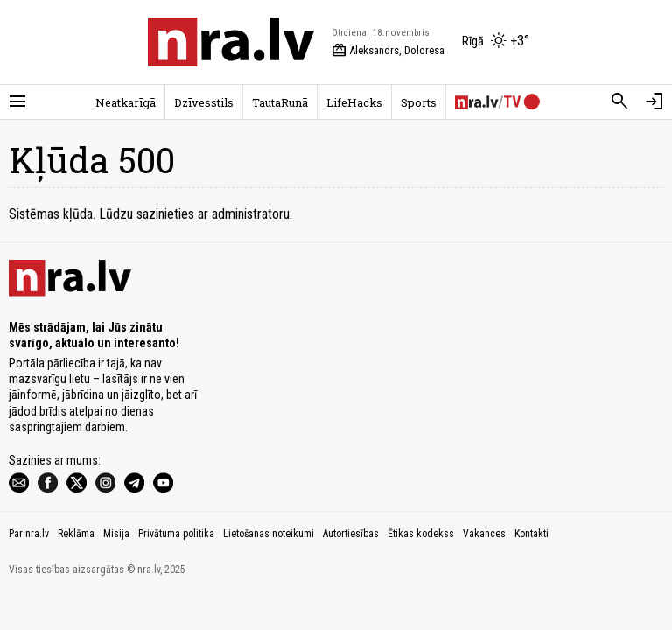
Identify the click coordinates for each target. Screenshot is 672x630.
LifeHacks (354, 102)
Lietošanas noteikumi (269, 534)
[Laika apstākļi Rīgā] (496, 42)
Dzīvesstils (204, 102)
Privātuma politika (176, 534)
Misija (116, 534)
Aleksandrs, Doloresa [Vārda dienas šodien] (388, 51)
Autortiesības (351, 534)
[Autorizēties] (654, 101)
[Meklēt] (619, 101)
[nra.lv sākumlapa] (231, 42)
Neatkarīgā (126, 102)
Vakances (484, 534)
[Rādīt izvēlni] (17, 101)
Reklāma (76, 534)
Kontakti (532, 534)
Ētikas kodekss (421, 534)
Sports (419, 102)
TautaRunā (280, 102)
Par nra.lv (29, 534)
